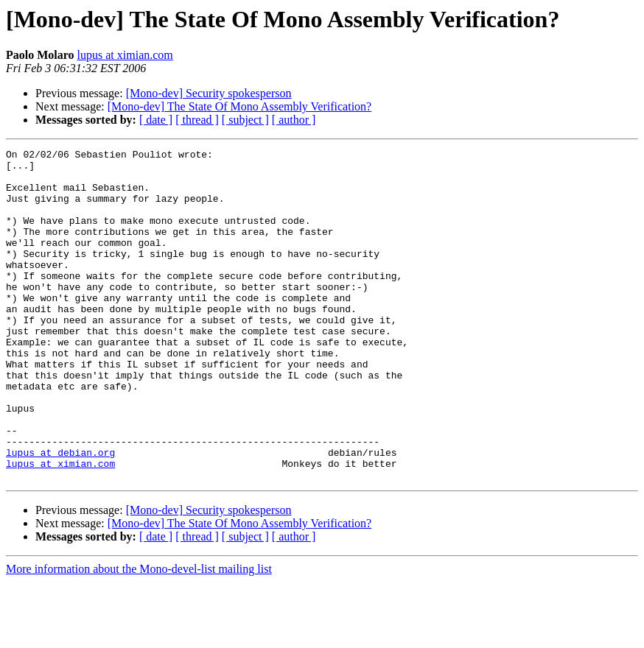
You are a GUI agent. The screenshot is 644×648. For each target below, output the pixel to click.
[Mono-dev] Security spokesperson (209, 93)
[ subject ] (245, 120)
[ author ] (294, 120)
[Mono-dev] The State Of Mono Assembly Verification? (239, 106)
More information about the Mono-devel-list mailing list (139, 635)
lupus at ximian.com (125, 55)
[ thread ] (197, 120)
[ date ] (156, 120)
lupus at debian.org (60, 514)
